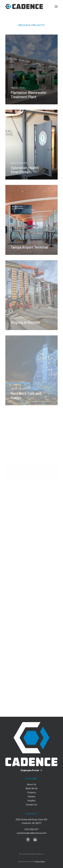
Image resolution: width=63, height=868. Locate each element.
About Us (32, 784)
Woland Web (40, 861)
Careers (31, 796)
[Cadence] (24, 7)
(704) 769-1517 (31, 829)
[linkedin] (35, 840)
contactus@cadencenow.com (32, 833)
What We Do (32, 788)
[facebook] (28, 840)
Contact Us (31, 804)
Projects (32, 792)
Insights (32, 800)
